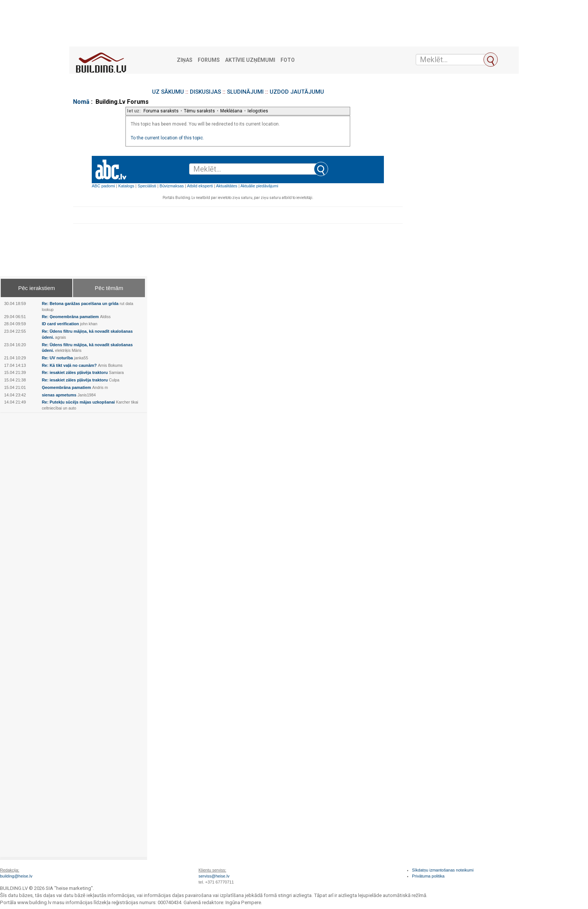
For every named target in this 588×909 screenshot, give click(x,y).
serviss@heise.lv (214, 876)
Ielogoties (258, 111)
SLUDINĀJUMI (245, 92)
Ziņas (185, 60)
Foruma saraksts (161, 111)
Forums (209, 60)
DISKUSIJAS (205, 92)
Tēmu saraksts (199, 111)
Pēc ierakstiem (36, 288)
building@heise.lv (16, 876)
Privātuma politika (428, 876)
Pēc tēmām (109, 288)
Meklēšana (231, 111)
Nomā (81, 102)
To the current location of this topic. (167, 138)
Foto (288, 60)
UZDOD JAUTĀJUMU (297, 92)
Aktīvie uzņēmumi (250, 60)
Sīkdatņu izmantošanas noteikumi (443, 870)
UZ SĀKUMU (168, 92)
